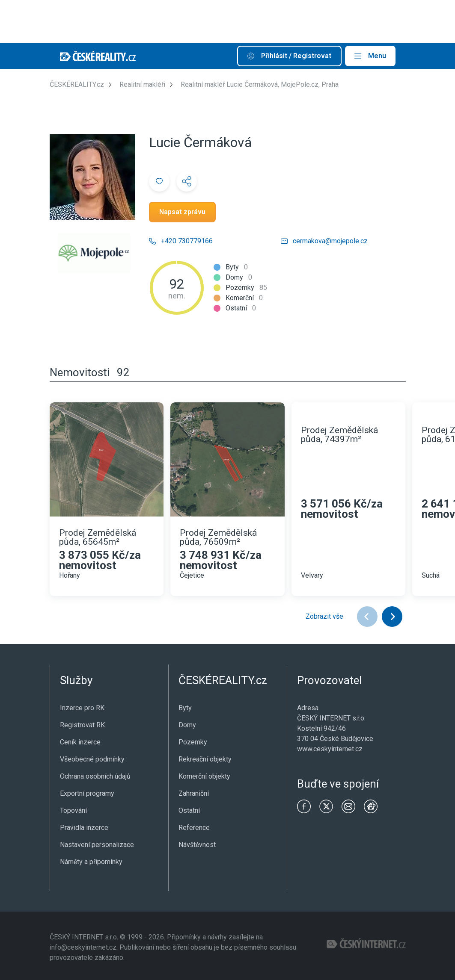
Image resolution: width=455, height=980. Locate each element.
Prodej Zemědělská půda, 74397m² (339, 435)
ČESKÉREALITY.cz (77, 84)
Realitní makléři (142, 84)
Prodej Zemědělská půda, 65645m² (98, 537)
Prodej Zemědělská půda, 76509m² (218, 537)
